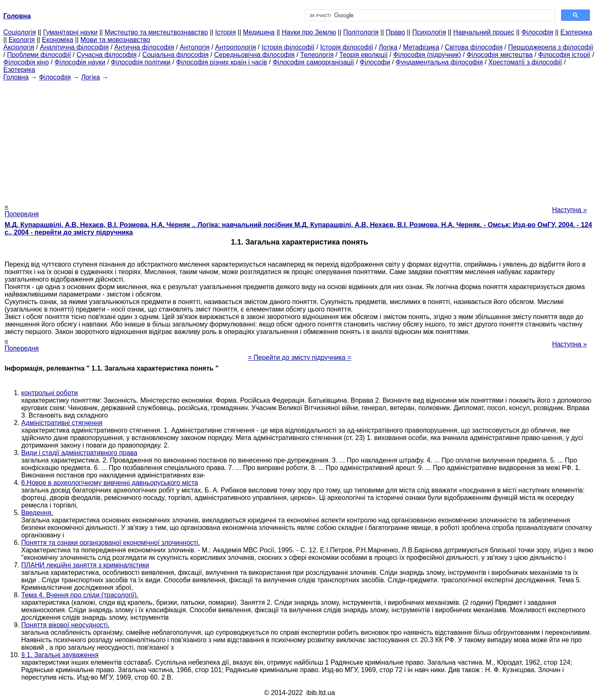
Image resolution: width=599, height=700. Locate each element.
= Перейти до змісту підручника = (300, 357)
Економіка (58, 40)
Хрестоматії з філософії (525, 62)
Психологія (429, 32)
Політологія (361, 32)
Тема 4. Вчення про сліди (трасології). (80, 595)
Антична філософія (144, 47)
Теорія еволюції (363, 55)
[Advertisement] (299, 139)
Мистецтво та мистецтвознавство (156, 32)
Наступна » (569, 210)
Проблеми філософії (39, 55)
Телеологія (317, 55)
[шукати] (429, 15)
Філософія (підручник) (427, 55)
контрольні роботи (50, 393)
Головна (16, 77)
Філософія (537, 32)
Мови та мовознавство (115, 40)
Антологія (195, 47)
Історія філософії (288, 47)
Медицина (259, 32)
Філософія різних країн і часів (222, 62)
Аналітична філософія (74, 47)
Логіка (388, 47)
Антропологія (235, 47)
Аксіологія (19, 47)
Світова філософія (474, 47)
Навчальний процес (484, 32)
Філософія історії (564, 55)
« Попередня (22, 210)
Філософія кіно (26, 62)
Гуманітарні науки (70, 32)
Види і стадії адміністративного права (79, 453)
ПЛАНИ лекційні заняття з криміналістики (85, 565)
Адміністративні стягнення (62, 423)
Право (395, 32)
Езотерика (576, 32)
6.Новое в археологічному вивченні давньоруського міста (110, 483)
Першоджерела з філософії (551, 47)
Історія (225, 32)
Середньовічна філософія (254, 55)
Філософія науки (80, 62)
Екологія (22, 40)
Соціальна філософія (176, 55)
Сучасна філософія (107, 55)
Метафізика (421, 47)
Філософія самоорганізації (313, 62)
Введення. (37, 513)
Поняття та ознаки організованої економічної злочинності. (110, 543)
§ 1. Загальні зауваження (60, 655)
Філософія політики (141, 62)
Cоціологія (20, 32)
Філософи (375, 62)
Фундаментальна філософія (439, 62)
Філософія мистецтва (500, 55)
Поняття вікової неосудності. (65, 625)
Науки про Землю (309, 32)
